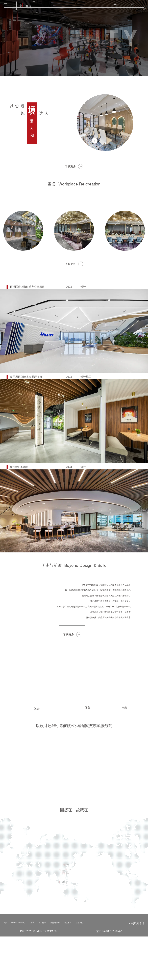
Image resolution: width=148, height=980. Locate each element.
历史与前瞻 (70, 966)
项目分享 (54, 966)
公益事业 (87, 966)
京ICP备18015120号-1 (109, 975)
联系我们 (102, 966)
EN (111, 6)
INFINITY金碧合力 (24, 966)
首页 (130, 6)
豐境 (42, 966)
